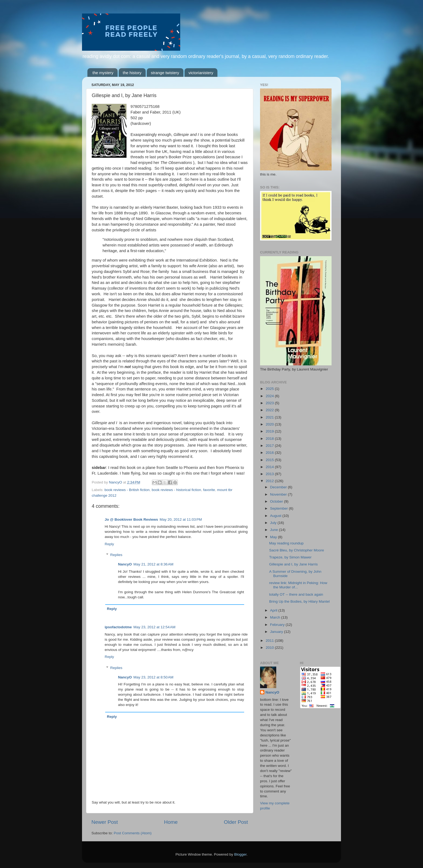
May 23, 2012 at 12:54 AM (155, 627)
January (277, 632)
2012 (270, 481)
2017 (270, 446)
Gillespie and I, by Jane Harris (294, 564)
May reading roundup (286, 543)
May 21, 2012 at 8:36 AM (153, 564)
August (276, 516)
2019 (270, 431)
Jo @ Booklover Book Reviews (131, 519)
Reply (109, 544)
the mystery (103, 73)
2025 (270, 389)
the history (132, 73)
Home (171, 822)
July (274, 523)
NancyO (125, 564)
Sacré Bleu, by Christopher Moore (297, 550)
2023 (270, 403)
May (274, 537)
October (277, 501)
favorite (209, 490)
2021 (270, 417)
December (279, 487)
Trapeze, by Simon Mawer (290, 557)
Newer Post (105, 822)
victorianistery (201, 73)
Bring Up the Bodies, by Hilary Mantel (299, 601)
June (274, 530)
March (276, 617)
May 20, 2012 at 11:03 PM (181, 519)
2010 (270, 648)
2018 (270, 439)
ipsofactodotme (118, 627)
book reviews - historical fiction (176, 490)
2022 (270, 410)
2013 (270, 474)
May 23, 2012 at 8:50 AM (153, 677)
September (279, 508)
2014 (270, 467)
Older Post (236, 822)
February (278, 625)
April (274, 610)
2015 (270, 460)
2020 (270, 424)
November (279, 494)
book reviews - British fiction (127, 490)
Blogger (240, 854)
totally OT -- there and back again (296, 594)
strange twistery (165, 73)
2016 (270, 453)
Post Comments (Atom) (133, 833)
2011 (270, 641)
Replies (116, 555)
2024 (270, 396)
